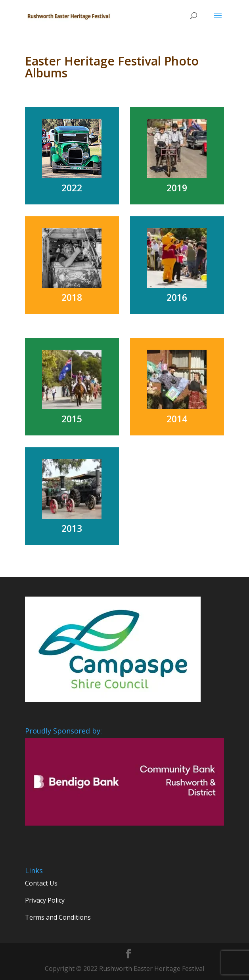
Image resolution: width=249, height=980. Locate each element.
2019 (177, 188)
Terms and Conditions (58, 917)
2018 (72, 297)
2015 (72, 419)
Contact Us (41, 883)
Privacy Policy (45, 900)
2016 (177, 297)
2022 (72, 188)
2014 (177, 419)
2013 (72, 528)
